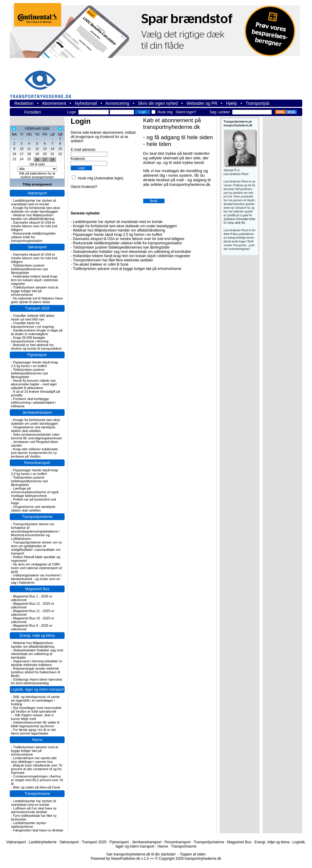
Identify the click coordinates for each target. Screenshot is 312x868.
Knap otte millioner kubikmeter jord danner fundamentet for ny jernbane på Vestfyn (35, 453)
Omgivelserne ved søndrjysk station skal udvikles (33, 429)
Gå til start (37, 164)
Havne (37, 740)
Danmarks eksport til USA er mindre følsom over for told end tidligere (34, 226)
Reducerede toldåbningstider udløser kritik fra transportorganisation (33, 237)
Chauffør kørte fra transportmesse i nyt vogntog (32, 325)
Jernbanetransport (37, 413)
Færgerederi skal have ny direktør (38, 830)
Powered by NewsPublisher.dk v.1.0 (120, 859)
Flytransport (37, 355)
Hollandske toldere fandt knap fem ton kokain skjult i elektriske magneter (35, 280)
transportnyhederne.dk (43, 81)
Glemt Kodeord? (84, 187)
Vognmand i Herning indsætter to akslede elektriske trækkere (37, 663)
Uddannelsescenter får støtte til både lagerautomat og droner (35, 724)
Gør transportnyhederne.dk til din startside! (141, 854)
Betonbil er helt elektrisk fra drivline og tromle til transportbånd (36, 347)
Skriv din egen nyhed (158, 103)
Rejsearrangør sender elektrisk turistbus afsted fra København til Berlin (35, 672)
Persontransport (37, 463)
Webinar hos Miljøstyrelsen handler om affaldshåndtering (33, 217)
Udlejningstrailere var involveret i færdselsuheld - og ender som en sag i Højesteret (36, 579)
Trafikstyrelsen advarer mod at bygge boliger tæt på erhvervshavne (35, 291)
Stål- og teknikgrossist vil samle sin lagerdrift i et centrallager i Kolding (35, 700)
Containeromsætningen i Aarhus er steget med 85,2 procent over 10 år (37, 780)
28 (52, 160)
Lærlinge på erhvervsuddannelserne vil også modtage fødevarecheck (35, 492)
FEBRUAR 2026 (37, 129)
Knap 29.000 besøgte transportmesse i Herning (30, 339)
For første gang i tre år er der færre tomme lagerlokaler (34, 732)
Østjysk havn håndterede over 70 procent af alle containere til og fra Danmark (37, 769)
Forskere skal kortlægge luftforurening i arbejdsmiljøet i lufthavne (33, 402)
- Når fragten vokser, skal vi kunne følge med (32, 717)
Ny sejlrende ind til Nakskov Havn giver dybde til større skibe (37, 300)
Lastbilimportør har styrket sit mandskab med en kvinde (34, 202)
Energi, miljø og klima (37, 636)
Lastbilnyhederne (43, 842)
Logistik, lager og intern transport (37, 689)
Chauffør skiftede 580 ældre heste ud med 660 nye (33, 317)
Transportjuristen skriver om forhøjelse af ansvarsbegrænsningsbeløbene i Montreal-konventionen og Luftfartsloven (35, 531)
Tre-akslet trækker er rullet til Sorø (101, 264)
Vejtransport (37, 193)
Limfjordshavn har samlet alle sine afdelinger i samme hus (34, 760)
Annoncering (117, 103)
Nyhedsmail (86, 103)
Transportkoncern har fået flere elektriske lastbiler (113, 260)
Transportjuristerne (37, 517)
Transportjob (257, 103)
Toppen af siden (193, 854)
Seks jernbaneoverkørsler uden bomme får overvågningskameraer (37, 436)
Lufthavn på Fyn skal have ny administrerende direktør (34, 810)
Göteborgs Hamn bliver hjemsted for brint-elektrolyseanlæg (37, 681)
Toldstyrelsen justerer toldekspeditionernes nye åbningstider (30, 269)
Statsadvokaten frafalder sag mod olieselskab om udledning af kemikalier (37, 654)
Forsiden (33, 112)
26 (37, 160)
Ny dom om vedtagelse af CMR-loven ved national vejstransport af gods (36, 568)
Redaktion (24, 103)
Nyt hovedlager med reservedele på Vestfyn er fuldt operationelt (36, 710)
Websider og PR (202, 103)
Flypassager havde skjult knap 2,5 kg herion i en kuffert (35, 364)
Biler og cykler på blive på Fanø (37, 787)
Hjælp (232, 103)
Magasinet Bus (37, 589)
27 (45, 160)
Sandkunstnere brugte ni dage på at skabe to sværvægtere (37, 332)
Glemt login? (186, 112)
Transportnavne (37, 794)
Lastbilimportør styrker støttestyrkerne (29, 825)
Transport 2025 (37, 308)
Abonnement (54, 103)
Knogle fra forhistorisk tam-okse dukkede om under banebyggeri (35, 210)
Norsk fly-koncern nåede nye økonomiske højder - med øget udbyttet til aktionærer (34, 384)
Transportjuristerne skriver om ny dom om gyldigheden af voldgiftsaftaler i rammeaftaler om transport (36, 548)
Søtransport (37, 247)
